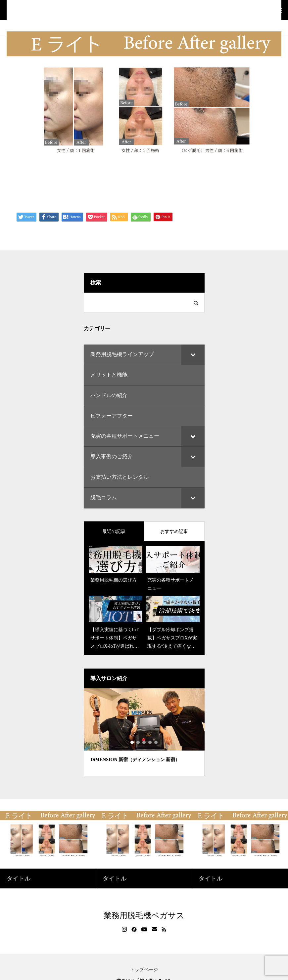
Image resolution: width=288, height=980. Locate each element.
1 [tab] (132, 742)
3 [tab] (144, 742)
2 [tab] (138, 742)
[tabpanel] (144, 732)
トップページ (144, 970)
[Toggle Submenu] (193, 355)
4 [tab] (150, 742)
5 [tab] (156, 742)
